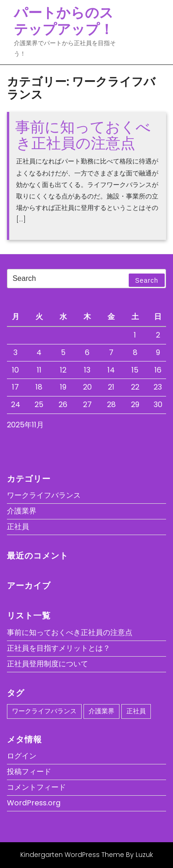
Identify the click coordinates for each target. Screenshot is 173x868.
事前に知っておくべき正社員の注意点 (83, 135)
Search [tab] (147, 280)
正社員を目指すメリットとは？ (59, 648)
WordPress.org (34, 803)
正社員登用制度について (48, 664)
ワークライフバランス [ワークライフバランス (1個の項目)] (44, 711)
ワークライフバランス (44, 495)
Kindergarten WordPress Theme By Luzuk (87, 855)
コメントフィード (36, 787)
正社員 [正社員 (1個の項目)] (136, 711)
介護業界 (22, 511)
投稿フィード (29, 772)
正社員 (18, 527)
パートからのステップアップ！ (64, 21)
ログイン (22, 756)
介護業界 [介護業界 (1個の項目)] (101, 711)
